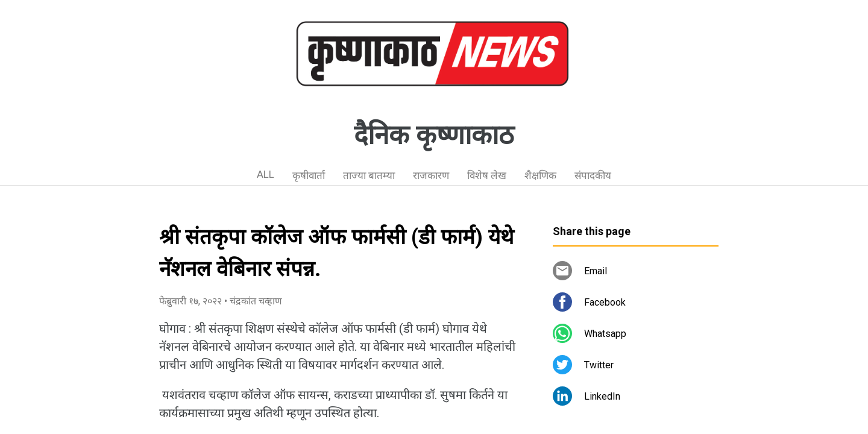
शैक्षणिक (540, 175)
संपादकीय (593, 175)
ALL (266, 174)
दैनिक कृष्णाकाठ (434, 135)
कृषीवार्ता (309, 175)
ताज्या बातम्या (369, 175)
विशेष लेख (487, 175)
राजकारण (431, 175)
